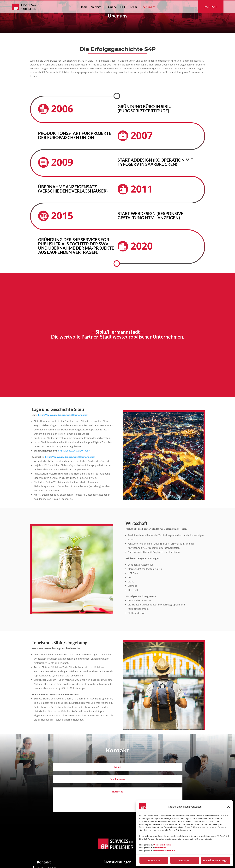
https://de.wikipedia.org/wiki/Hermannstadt (63, 428)
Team (133, 7)
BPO (123, 7)
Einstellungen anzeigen (216, 860)
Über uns (146, 7)
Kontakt (211, 7)
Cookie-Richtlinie (163, 845)
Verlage (96, 7)
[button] (229, 807)
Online (112, 7)
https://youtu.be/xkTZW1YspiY (74, 464)
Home (84, 7)
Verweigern (185, 860)
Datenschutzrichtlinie (165, 851)
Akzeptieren (154, 860)
